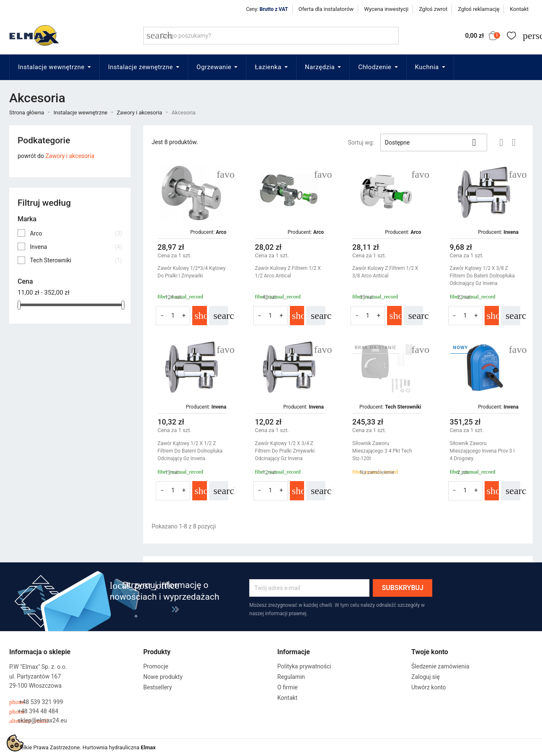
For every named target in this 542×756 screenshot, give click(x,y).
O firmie (288, 687)
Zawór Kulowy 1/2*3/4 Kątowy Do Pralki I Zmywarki (192, 272)
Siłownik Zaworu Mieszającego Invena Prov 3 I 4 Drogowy (482, 451)
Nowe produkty (163, 677)
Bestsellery (157, 687)
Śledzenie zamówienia (440, 666)
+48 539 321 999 (36, 702)
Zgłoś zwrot (433, 9)
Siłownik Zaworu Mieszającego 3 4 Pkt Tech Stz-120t (382, 451)
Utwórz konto (429, 687)
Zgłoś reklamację (479, 9)
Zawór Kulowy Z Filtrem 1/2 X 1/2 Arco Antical (288, 272)
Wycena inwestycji (386, 9)
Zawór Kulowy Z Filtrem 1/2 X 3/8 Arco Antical (385, 272)
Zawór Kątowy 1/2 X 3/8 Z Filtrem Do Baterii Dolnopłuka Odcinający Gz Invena (482, 276)
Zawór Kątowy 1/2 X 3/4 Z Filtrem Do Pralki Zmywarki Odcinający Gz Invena (285, 451)
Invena (76, 247)
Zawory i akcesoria (70, 156)
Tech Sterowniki (76, 260)
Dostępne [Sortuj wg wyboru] (434, 142)
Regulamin (291, 677)
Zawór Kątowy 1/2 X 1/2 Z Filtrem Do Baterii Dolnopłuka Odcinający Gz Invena (190, 451)
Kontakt (519, 9)
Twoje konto (430, 652)
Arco (76, 233)
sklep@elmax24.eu (38, 721)
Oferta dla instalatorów (326, 9)
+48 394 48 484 (34, 711)
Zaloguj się (426, 677)
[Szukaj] (271, 36)
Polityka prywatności (304, 666)
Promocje (156, 666)
